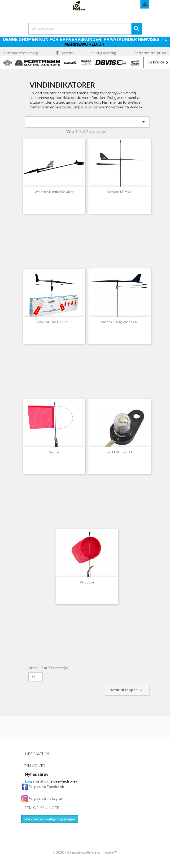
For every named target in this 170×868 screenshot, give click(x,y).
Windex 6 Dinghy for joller (54, 192)
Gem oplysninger (41, 808)
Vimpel (54, 452)
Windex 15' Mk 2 (120, 192)
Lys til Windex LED (120, 452)
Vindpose (87, 582)
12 (34, 676)
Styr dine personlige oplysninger (50, 819)
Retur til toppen (127, 690)
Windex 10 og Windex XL (120, 322)
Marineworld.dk (84, 44)
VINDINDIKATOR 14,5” (54, 322)
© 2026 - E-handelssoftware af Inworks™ (85, 852)
